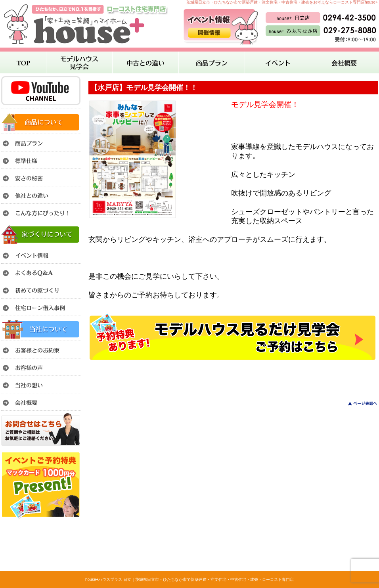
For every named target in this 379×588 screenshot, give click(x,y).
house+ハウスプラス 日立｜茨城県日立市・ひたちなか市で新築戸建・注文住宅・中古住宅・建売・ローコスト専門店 (189, 579)
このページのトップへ (358, 403)
